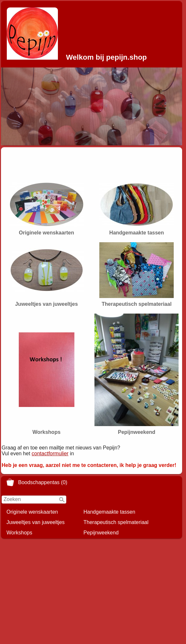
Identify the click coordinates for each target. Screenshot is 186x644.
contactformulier (50, 453)
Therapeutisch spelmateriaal (116, 522)
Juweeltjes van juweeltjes (36, 522)
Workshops (19, 533)
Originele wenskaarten (32, 512)
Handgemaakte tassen (109, 512)
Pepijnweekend (101, 533)
